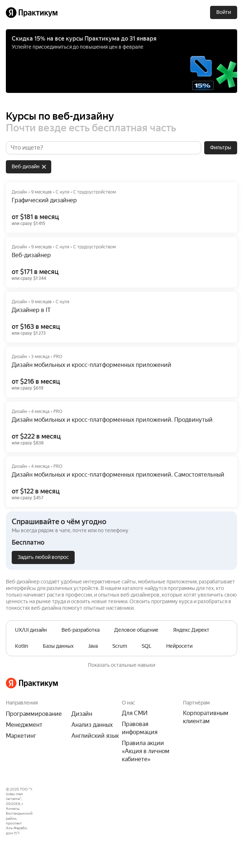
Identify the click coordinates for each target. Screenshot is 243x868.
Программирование (34, 714)
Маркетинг (21, 736)
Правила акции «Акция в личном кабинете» (146, 751)
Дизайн (82, 714)
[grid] (27, 165)
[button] (121, 541)
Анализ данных (92, 725)
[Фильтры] (221, 148)
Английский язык (95, 736)
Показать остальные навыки (121, 665)
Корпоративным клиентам (206, 717)
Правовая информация (140, 728)
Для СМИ (135, 713)
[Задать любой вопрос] (43, 557)
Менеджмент (24, 725)
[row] (29, 167)
